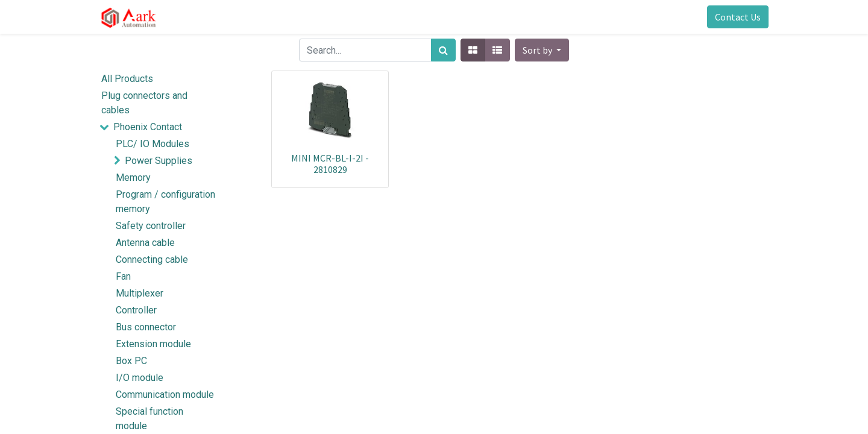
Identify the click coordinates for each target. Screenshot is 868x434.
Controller (136, 310)
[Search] (443, 50)
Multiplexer (140, 293)
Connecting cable (152, 259)
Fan (123, 276)
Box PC (131, 361)
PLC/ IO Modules (153, 144)
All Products (127, 79)
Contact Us (738, 17)
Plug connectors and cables (144, 103)
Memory (133, 178)
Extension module (153, 344)
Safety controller (151, 226)
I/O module (140, 378)
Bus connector (146, 327)
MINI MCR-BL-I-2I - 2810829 (330, 164)
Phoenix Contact (148, 127)
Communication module (165, 395)
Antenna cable (145, 243)
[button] (542, 50)
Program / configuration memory (165, 202)
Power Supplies (159, 161)
